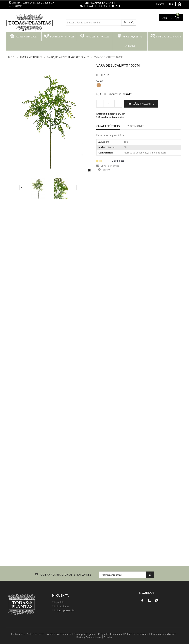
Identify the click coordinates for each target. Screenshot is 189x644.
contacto (159, 4)
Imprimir (107, 170)
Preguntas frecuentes (110, 634)
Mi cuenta (60, 596)
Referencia (103, 75)
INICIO (11, 57)
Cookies (108, 637)
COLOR (100, 81)
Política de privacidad (136, 634)
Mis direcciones (61, 606)
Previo (22, 187)
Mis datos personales (64, 610)
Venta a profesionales (59, 634)
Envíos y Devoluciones (89, 637)
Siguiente (79, 187)
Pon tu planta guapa (85, 634)
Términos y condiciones (163, 634)
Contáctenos (18, 634)
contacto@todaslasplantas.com (29, 10)
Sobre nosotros (36, 634)
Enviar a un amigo (110, 166)
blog (170, 4)
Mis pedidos (59, 602)
